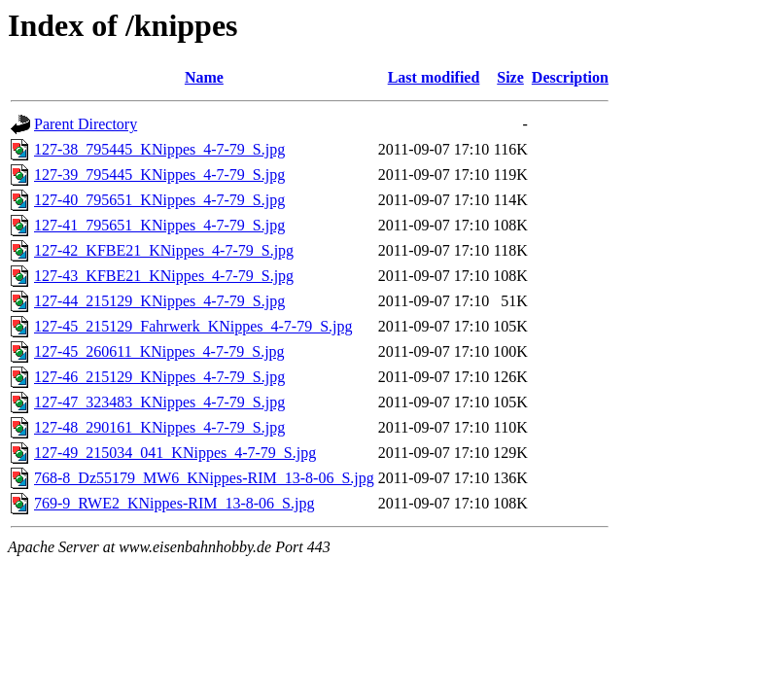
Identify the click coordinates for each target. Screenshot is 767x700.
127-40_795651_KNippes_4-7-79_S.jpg (159, 200)
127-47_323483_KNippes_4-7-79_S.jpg (159, 402)
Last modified (434, 77)
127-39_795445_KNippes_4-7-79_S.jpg (159, 175)
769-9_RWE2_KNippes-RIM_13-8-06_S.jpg (174, 503)
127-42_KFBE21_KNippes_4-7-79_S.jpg (164, 250)
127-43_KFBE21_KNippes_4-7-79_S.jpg (164, 276)
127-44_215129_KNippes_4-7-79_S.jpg (159, 301)
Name (204, 77)
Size (510, 77)
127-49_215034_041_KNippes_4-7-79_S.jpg (175, 453)
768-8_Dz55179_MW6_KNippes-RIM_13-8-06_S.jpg (204, 478)
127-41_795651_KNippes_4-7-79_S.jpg (159, 225)
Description (570, 77)
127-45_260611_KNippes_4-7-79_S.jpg (159, 351)
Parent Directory (86, 124)
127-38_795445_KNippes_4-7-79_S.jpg (159, 149)
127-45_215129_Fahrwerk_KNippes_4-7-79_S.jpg (193, 326)
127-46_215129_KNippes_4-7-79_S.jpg (159, 377)
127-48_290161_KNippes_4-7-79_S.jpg (159, 427)
